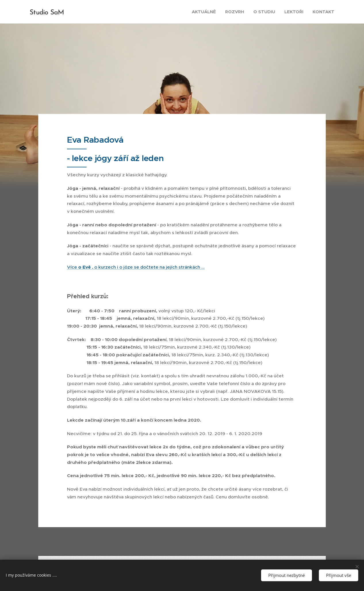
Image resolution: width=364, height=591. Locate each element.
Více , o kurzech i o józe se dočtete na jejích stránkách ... (136, 267)
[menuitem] (205, 12)
